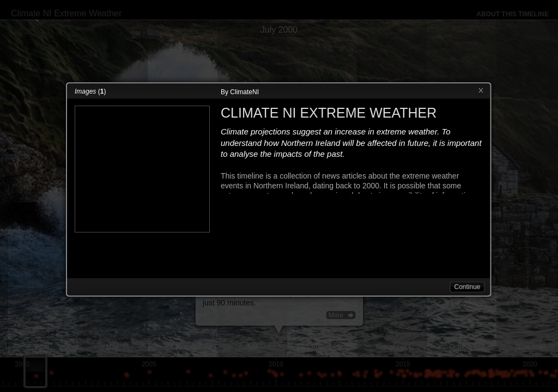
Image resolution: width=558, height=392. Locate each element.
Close (481, 91)
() (90, 91)
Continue (467, 287)
